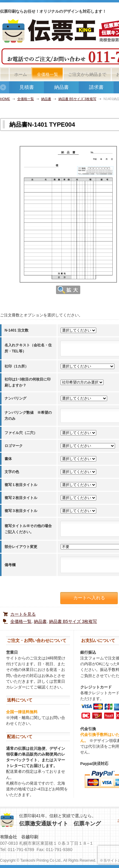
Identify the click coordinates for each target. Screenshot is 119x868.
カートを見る (23, 614)
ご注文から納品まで (87, 74)
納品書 (61, 87)
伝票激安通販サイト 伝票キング (60, 824)
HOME (5, 99)
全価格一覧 (48, 74)
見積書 (27, 87)
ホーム (21, 74)
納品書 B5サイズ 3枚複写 (77, 99)
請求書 (96, 87)
